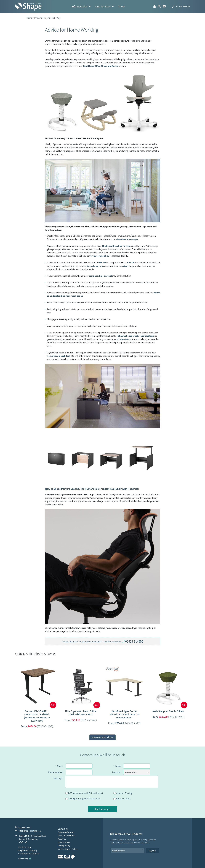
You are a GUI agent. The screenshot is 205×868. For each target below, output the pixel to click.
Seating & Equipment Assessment (84, 798)
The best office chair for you (116, 246)
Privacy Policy (64, 846)
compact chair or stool (100, 276)
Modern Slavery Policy (67, 849)
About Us (62, 839)
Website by (25, 859)
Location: (116, 772)
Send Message (102, 809)
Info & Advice (40, 18)
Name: (60, 766)
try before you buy (100, 256)
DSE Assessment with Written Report (86, 793)
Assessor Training (124, 793)
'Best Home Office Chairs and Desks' (100, 66)
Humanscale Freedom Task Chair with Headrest (111, 489)
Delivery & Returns (66, 832)
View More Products (102, 737)
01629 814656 (134, 641)
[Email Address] (127, 851)
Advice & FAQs (54, 18)
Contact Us (63, 829)
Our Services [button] (103, 6)
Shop (121, 6)
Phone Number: (56, 772)
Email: (118, 766)
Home (29, 18)
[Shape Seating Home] (28, 7)
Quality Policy (64, 842)
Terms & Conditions (67, 836)
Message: (58, 778)
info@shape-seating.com (30, 831)
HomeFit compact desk (59, 356)
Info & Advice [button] (79, 6)
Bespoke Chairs (123, 798)
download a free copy (127, 239)
